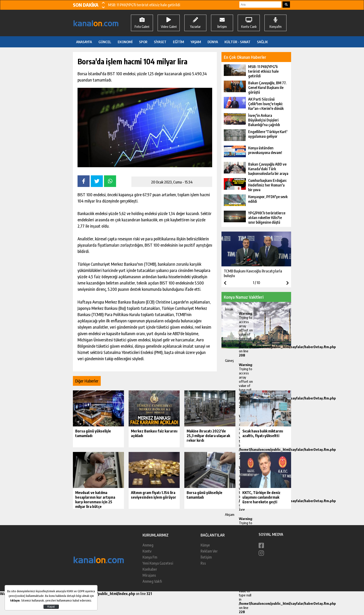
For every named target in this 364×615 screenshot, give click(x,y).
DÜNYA (213, 42)
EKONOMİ (125, 42)
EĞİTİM (179, 42)
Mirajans (149, 575)
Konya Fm (150, 557)
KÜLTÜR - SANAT (237, 42)
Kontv (147, 551)
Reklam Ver (209, 551)
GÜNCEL (105, 42)
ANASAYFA (84, 42)
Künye (205, 545)
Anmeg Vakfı (152, 581)
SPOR (143, 42)
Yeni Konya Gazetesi (158, 563)
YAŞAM (196, 42)
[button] (103, 3)
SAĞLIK (262, 42)
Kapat (51, 607)
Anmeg (148, 545)
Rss (203, 563)
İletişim (206, 557)
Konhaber (150, 569)
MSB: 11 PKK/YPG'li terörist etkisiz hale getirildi (144, 5)
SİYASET (160, 42)
